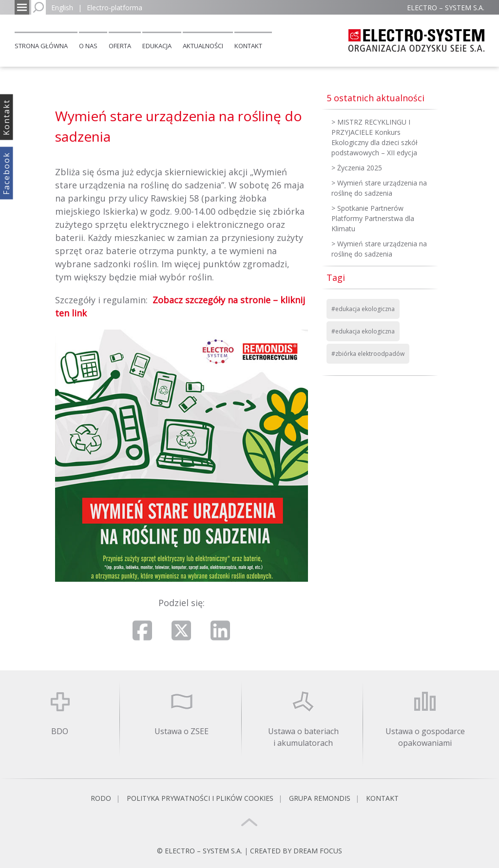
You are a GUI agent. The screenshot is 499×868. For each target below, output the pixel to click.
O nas (88, 46)
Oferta (120, 46)
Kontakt (248, 46)
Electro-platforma (115, 8)
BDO (60, 731)
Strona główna (41, 46)
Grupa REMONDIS (320, 798)
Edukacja (157, 46)
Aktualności (203, 46)
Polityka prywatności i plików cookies (200, 798)
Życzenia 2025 (360, 168)
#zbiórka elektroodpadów (368, 354)
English (62, 8)
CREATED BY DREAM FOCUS (296, 851)
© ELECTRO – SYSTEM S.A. (201, 851)
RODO (101, 798)
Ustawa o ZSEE (182, 731)
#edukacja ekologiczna (363, 309)
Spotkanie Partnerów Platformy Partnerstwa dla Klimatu (373, 218)
